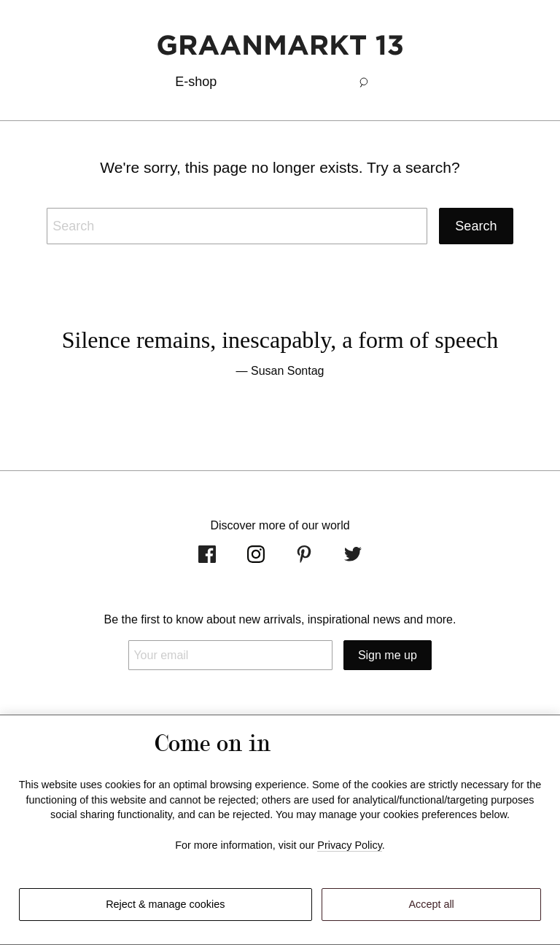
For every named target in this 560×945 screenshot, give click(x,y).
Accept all (431, 904)
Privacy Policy (350, 845)
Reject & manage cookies (165, 904)
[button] (364, 82)
